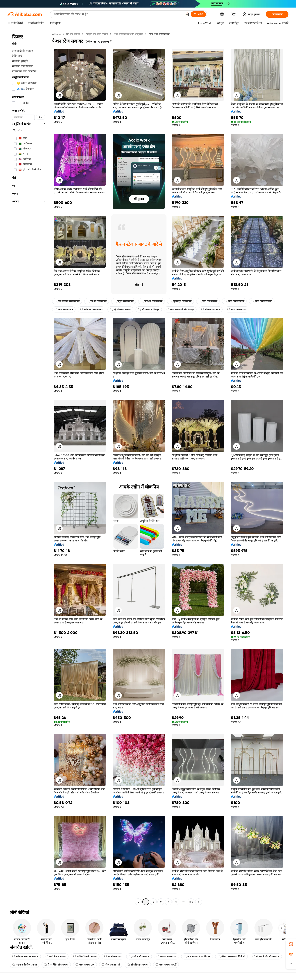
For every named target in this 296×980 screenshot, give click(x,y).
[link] (291, 944)
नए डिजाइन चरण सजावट (67, 301)
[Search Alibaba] (118, 14)
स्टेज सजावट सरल (211, 309)
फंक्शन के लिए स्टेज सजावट (266, 956)
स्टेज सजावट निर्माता (262, 301)
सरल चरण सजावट (237, 309)
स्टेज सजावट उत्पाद (234, 301)
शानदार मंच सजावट (166, 956)
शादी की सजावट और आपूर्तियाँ (128, 34)
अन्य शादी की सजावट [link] (159, 34)
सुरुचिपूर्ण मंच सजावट (180, 301)
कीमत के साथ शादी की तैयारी (231, 956)
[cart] (234, 15)
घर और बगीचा (73, 34)
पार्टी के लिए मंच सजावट (85, 956)
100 (191, 902)
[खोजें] (198, 14)
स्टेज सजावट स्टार (64, 309)
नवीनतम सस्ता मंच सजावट (25, 956)
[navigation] (29, 468)
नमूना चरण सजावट (124, 301)
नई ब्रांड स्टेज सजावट (120, 309)
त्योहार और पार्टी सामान (97, 34)
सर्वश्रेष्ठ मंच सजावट (97, 301)
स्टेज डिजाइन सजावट (138, 965)
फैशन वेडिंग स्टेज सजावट (56, 965)
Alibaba (56, 34)
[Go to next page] (199, 902)
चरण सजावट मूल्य (85, 965)
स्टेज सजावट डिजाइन (149, 309)
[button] (187, 14)
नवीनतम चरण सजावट (91, 309)
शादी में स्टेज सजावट (56, 956)
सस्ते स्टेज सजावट (208, 301)
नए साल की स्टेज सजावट (25, 965)
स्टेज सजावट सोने (111, 965)
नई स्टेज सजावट (113, 956)
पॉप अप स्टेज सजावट (151, 301)
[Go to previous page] (138, 902)
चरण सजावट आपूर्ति (166, 965)
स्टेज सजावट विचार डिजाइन (197, 956)
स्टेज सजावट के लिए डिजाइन (180, 309)
